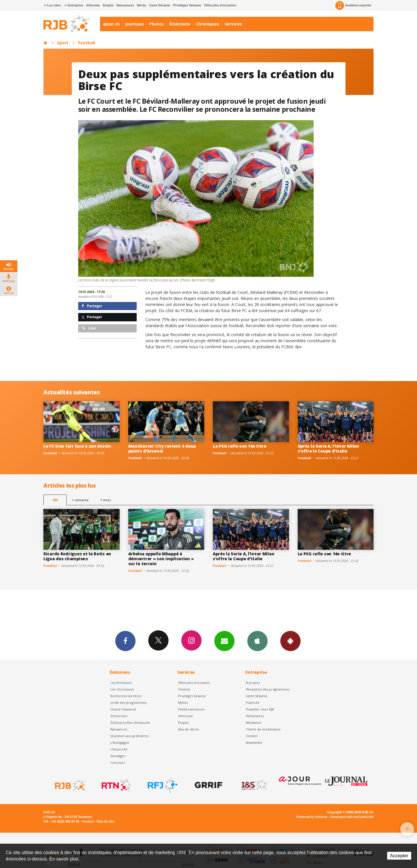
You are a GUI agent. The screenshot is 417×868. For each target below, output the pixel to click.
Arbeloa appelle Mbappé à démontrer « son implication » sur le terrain (161, 559)
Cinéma (184, 689)
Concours (118, 762)
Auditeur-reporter (353, 6)
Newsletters (224, 641)
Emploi (108, 5)
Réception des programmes (268, 689)
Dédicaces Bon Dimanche (130, 723)
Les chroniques (122, 689)
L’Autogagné (120, 742)
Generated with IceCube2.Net (352, 817)
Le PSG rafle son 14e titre (240, 446)
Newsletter (254, 742)
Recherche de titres (126, 696)
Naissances (125, 5)
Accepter (399, 856)
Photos (157, 24)
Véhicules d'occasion (220, 5)
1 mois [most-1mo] (106, 500)
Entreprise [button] (74, 5)
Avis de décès (189, 729)
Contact (252, 736)
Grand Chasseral (123, 709)
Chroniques (207, 24)
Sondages (118, 756)
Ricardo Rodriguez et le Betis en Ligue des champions (77, 556)
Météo (183, 703)
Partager (92, 306)
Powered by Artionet (312, 817)
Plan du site (105, 821)
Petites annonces (191, 709)
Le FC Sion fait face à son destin (77, 446)
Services (233, 24)
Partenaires (255, 716)
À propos (253, 683)
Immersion (119, 716)
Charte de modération (263, 729)
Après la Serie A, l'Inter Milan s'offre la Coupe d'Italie (328, 448)
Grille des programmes (128, 703)
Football (87, 43)
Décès (142, 5)
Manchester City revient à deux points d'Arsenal (162, 448)
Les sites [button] (52, 5)
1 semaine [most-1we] (80, 500)
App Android (290, 641)
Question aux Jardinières (129, 736)
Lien (89, 328)
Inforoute (93, 5)
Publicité (253, 703)
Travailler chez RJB (260, 709)
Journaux (134, 24)
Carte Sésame (160, 5)
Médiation (254, 723)
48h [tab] (55, 500)
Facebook (125, 641)
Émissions (180, 24)
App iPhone (257, 641)
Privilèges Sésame (187, 5)
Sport (63, 43)
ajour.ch (111, 24)
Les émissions (121, 683)
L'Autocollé (119, 749)
